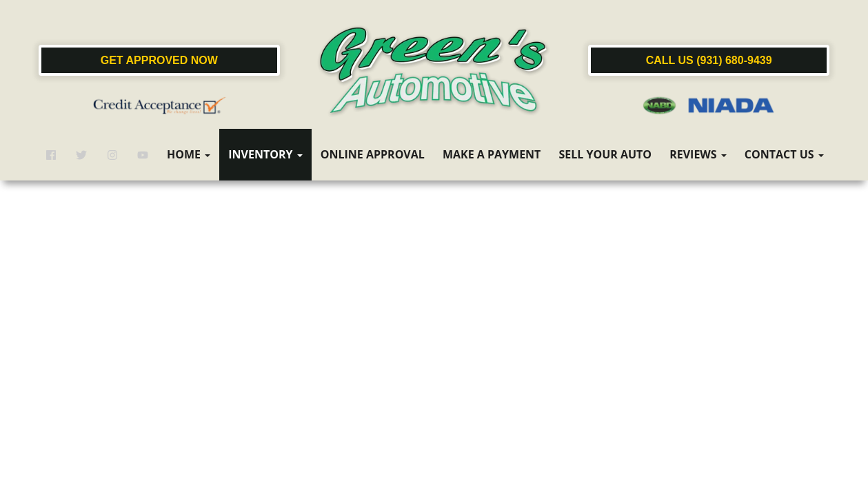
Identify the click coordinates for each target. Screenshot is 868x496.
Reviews (698, 154)
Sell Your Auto (605, 154)
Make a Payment (492, 154)
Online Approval (373, 154)
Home (189, 154)
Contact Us (784, 154)
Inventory (265, 154)
